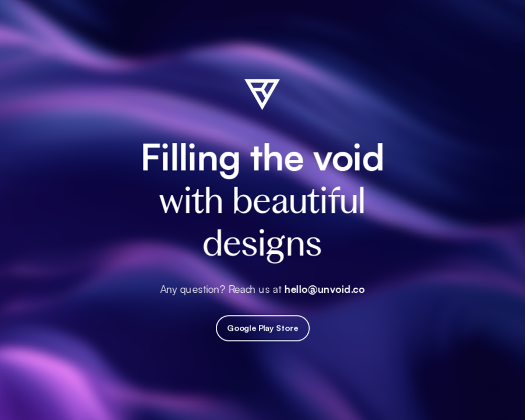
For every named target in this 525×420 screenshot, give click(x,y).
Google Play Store (262, 328)
